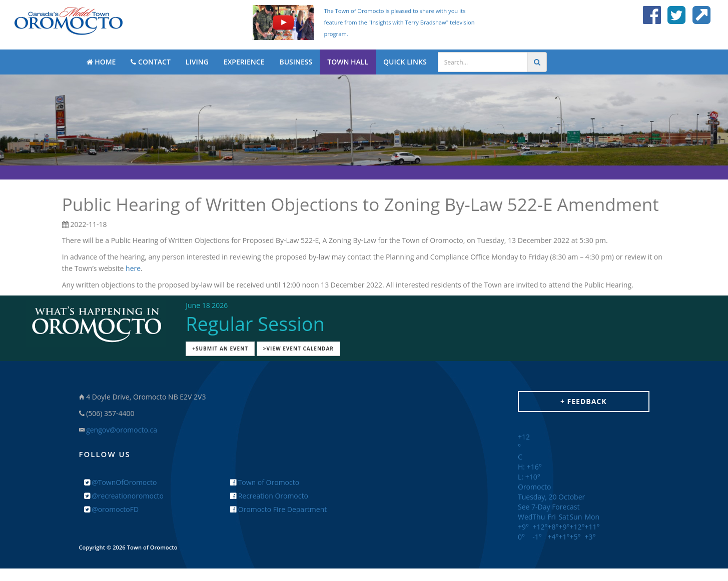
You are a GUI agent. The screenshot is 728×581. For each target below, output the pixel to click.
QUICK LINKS (405, 62)
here (133, 268)
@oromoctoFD (112, 509)
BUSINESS (296, 62)
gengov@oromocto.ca (122, 430)
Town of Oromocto (265, 482)
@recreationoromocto (124, 496)
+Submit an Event (220, 348)
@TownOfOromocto (121, 482)
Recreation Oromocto (269, 496)
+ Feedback (584, 401)
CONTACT (150, 62)
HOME (101, 62)
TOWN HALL (348, 62)
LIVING (197, 62)
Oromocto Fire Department (278, 509)
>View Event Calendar (298, 348)
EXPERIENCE (244, 62)
